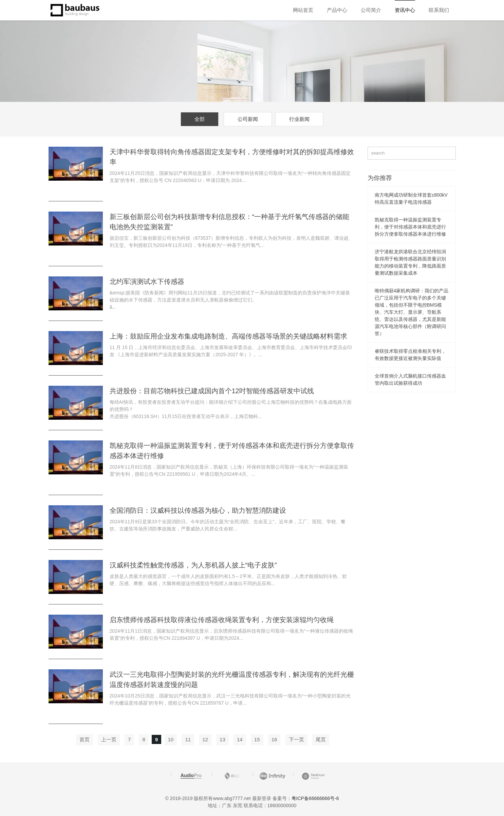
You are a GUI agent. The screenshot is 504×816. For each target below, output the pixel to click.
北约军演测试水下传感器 (147, 282)
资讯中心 (405, 10)
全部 (200, 119)
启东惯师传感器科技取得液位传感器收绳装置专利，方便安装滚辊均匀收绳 (222, 620)
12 (205, 739)
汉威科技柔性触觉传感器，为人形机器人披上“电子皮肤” (193, 565)
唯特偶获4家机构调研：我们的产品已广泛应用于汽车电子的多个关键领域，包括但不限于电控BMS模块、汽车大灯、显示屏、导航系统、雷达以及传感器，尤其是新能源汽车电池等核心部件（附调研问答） (412, 312)
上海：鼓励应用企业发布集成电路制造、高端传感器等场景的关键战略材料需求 (228, 336)
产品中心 (337, 10)
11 (188, 739)
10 (171, 739)
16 (274, 739)
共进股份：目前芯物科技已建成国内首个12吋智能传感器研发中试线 (212, 391)
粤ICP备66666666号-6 (315, 798)
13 (222, 739)
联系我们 (439, 10)
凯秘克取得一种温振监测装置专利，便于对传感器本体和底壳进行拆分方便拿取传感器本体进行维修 (410, 227)
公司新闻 (248, 119)
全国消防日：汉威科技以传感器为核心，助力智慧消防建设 (198, 510)
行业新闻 (299, 119)
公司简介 (371, 10)
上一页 (109, 739)
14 (240, 739)
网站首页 (303, 10)
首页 (85, 739)
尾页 (321, 739)
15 (257, 739)
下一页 (296, 739)
